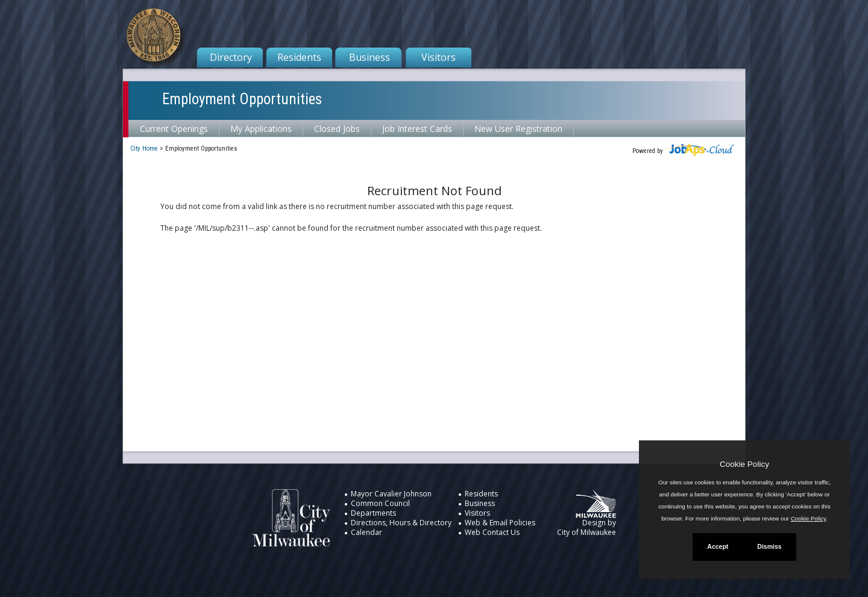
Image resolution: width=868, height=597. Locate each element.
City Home (144, 148)
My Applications (261, 129)
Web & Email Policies (500, 523)
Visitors (439, 57)
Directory (231, 57)
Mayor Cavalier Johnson (391, 494)
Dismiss (769, 546)
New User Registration (518, 129)
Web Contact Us (492, 532)
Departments (373, 513)
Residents (299, 57)
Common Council (380, 503)
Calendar (366, 532)
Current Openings (174, 129)
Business (370, 57)
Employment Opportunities (242, 99)
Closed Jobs (337, 129)
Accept (718, 546)
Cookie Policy (744, 464)
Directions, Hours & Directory (401, 523)
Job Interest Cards (417, 129)
